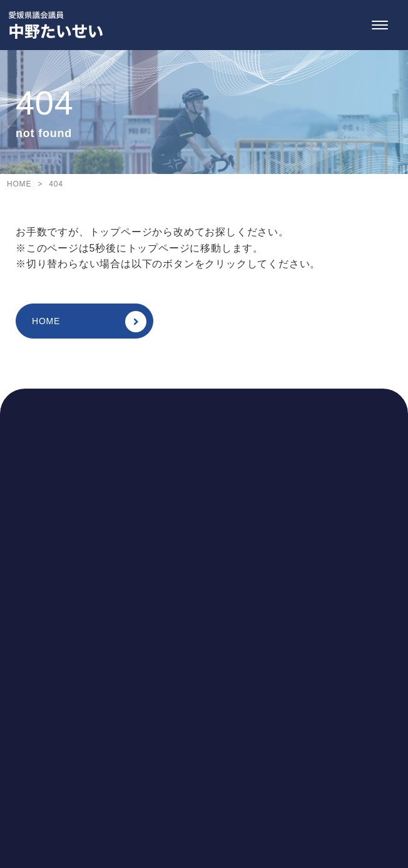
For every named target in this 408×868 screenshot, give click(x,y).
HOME (89, 322)
